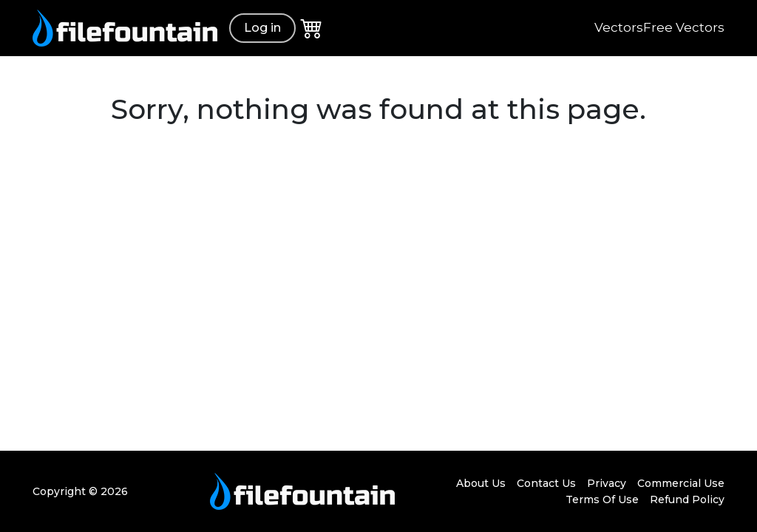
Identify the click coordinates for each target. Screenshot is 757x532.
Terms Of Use (602, 499)
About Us (481, 483)
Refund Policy (687, 499)
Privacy (607, 483)
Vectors (619, 27)
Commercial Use (681, 483)
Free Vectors (684, 27)
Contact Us (546, 483)
